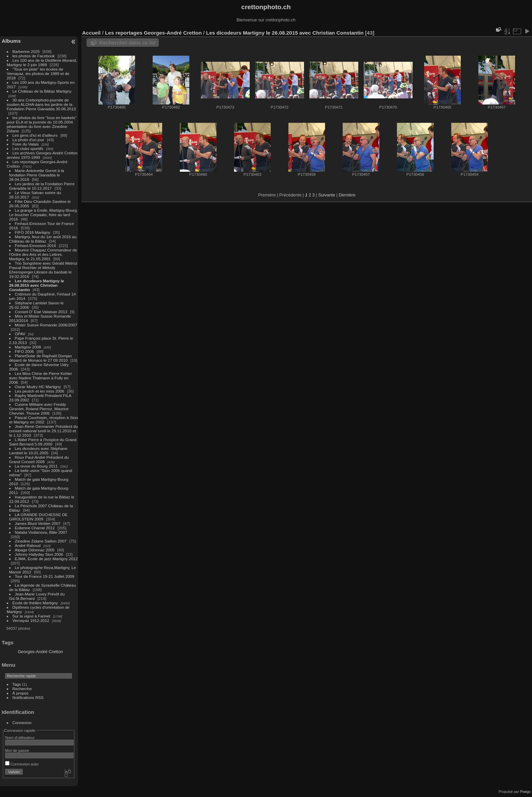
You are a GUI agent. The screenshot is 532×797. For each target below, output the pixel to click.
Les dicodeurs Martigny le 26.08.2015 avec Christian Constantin (37, 285)
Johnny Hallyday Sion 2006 (39, 554)
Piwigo (525, 792)
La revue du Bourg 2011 (36, 466)
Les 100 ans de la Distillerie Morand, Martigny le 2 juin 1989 (42, 62)
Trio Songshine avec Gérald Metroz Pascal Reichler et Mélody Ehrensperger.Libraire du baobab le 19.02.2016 (43, 270)
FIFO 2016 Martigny (33, 232)
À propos (21, 693)
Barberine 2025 (26, 51)
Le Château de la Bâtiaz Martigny (42, 91)
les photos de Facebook (34, 56)
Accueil (91, 33)
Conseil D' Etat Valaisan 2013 (41, 312)
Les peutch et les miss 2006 (40, 391)
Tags (17, 684)
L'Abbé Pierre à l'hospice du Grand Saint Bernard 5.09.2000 (43, 442)
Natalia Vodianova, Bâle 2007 (41, 532)
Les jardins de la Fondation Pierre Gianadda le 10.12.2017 (42, 186)
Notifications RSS (28, 697)
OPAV (20, 334)
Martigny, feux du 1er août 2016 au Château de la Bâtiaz (43, 239)
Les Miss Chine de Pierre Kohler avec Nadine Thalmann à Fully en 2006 (41, 378)
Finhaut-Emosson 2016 (36, 245)
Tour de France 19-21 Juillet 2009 (45, 576)
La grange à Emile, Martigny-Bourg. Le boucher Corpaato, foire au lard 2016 (44, 215)
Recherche (22, 689)
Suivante (327, 195)
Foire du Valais (26, 144)
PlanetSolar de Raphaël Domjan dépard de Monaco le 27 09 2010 (41, 358)
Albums (11, 41)
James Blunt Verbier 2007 (38, 523)
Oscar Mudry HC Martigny (38, 387)
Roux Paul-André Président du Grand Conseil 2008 (39, 459)
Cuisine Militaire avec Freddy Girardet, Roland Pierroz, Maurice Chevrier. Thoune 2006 (39, 409)
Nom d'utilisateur (20, 737)
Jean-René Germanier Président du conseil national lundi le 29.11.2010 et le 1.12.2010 (44, 431)
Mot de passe (17, 750)
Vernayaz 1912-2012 (31, 620)
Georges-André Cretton (40, 652)
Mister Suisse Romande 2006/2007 (46, 325)
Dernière (347, 195)
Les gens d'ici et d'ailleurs (35, 135)
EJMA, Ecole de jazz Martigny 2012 (46, 559)
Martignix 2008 (28, 347)
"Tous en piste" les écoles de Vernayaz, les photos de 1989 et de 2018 (38, 73)
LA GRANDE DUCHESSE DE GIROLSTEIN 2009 (38, 517)
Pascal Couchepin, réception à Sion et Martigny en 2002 (44, 420)
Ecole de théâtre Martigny (35, 603)
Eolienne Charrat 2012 (35, 528)
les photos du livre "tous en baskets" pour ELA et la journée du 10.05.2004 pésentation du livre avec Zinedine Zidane (42, 124)
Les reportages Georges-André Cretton (153, 33)
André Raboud (28, 545)
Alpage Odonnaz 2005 (35, 550)
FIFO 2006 (24, 351)
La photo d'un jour (28, 140)
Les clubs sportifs (28, 148)
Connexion (22, 723)
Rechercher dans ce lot (127, 43)
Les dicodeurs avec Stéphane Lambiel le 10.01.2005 (38, 451)
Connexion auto (22, 764)
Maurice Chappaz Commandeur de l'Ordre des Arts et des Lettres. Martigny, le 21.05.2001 (43, 254)
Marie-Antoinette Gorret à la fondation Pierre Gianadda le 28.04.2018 (37, 175)
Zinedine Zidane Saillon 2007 (41, 541)
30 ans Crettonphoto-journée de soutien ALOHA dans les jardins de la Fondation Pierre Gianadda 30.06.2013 (41, 104)
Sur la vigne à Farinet (32, 616)
